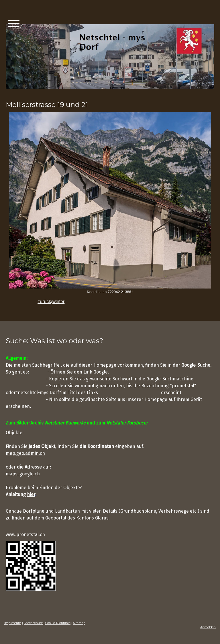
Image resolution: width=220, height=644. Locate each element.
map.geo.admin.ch (25, 453)
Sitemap (79, 623)
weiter (59, 302)
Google (101, 372)
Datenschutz (33, 623)
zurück (44, 302)
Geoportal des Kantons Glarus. (77, 518)
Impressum (13, 623)
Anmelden (208, 627)
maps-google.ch (23, 474)
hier (31, 494)
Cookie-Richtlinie (58, 623)
